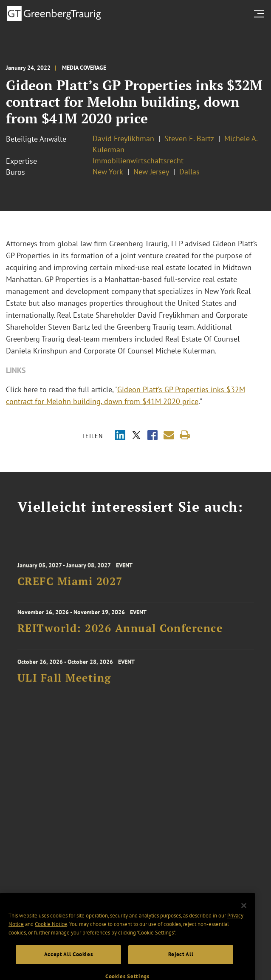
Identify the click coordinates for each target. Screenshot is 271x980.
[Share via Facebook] (152, 436)
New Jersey (151, 172)
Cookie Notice (51, 933)
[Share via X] (136, 436)
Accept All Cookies (69, 963)
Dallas (189, 172)
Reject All (181, 963)
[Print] (185, 435)
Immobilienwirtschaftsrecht (138, 161)
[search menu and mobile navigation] (261, 14)
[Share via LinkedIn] (120, 436)
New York (108, 172)
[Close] (244, 914)
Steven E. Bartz (189, 138)
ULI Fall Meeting (64, 681)
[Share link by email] (169, 435)
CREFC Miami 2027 (70, 585)
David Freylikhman (123, 138)
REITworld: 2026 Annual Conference (120, 631)
